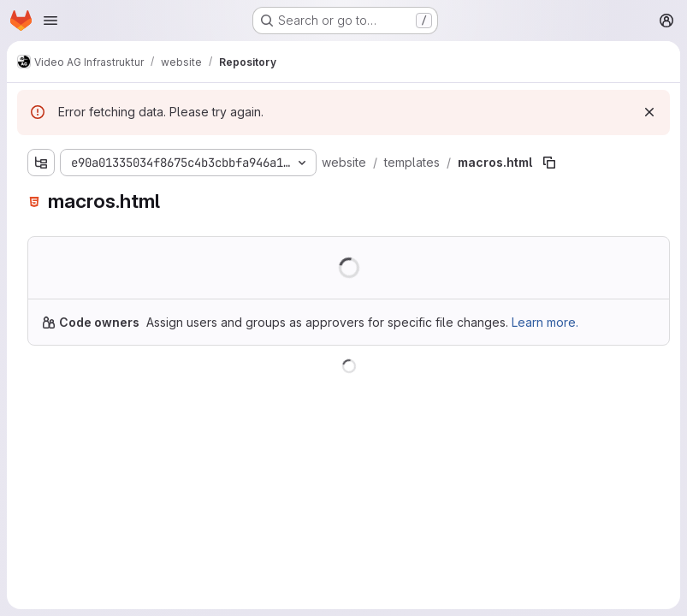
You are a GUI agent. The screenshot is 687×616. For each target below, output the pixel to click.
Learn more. (545, 322)
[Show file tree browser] (41, 163)
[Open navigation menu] (50, 21)
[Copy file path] (549, 163)
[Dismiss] (649, 112)
